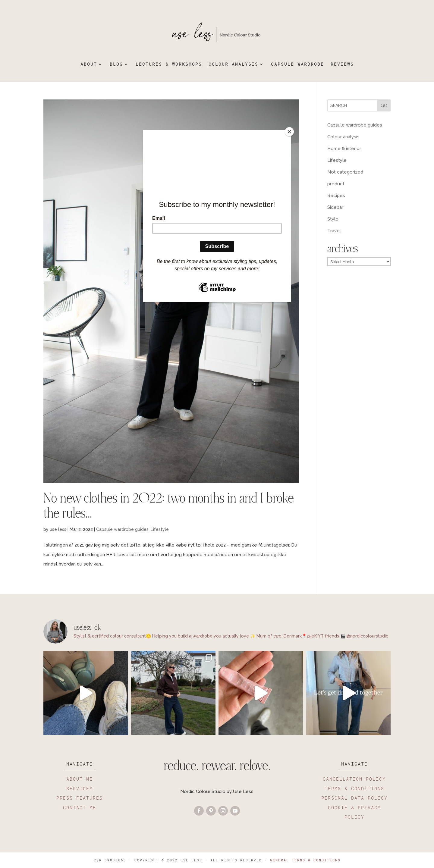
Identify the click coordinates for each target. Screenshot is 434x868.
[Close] (289, 132)
